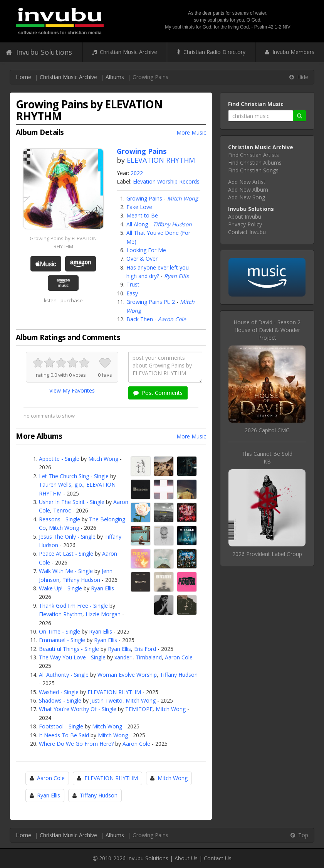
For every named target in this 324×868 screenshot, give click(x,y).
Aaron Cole (172, 319)
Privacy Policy (245, 224)
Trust (133, 284)
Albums (115, 77)
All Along (137, 224)
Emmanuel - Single (62, 640)
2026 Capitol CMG (267, 430)
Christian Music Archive (125, 52)
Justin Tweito (106, 700)
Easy (132, 293)
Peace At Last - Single (66, 554)
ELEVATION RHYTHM (161, 160)
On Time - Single (60, 631)
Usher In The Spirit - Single (72, 502)
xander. (123, 657)
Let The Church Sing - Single (74, 476)
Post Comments (158, 393)
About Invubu (245, 217)
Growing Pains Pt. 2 (151, 302)
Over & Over (142, 259)
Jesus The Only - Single (67, 537)
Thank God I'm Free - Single (73, 606)
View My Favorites (72, 390)
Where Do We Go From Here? (76, 744)
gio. (79, 485)
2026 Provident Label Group (267, 554)
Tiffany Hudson (172, 224)
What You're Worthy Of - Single (78, 709)
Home (24, 77)
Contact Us (218, 858)
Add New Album (248, 190)
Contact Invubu (247, 232)
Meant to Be (142, 215)
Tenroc (62, 510)
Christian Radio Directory (211, 52)
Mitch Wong (183, 198)
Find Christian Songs (253, 170)
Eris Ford (145, 649)
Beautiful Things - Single (69, 649)
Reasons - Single (60, 519)
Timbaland (149, 657)
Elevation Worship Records (166, 181)
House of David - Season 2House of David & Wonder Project (267, 330)
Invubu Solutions (39, 52)
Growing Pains (144, 198)
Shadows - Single (60, 700)
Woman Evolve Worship (127, 675)
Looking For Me (146, 250)
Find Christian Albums (255, 163)
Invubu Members (290, 52)
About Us (186, 858)
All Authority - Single (64, 675)
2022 (137, 173)
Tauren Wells (55, 485)
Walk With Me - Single (66, 571)
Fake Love (139, 207)
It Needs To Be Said (64, 735)
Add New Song (247, 197)
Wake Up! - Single (60, 588)
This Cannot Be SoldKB (267, 458)
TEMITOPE (139, 709)
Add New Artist (247, 182)
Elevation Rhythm (61, 614)
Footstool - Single (61, 726)
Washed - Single (59, 692)
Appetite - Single (59, 459)
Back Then (140, 319)
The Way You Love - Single (72, 657)
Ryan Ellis (176, 276)
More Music (191, 132)
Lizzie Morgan (103, 614)
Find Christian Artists (253, 155)
